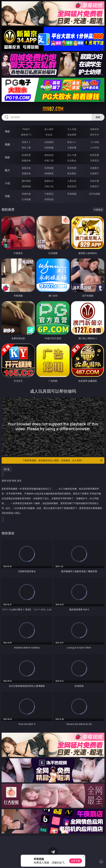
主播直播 (72, 148)
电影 (7, 157)
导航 (7, 196)
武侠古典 (95, 181)
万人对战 (72, 129)
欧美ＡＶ (72, 142)
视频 (7, 144)
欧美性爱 (95, 155)
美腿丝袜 (26, 173)
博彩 (7, 131)
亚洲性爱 (26, 155)
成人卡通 (72, 155)
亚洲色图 (49, 168)
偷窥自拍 (26, 168)
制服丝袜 (26, 160)
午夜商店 (49, 194)
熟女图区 (72, 173)
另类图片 (95, 173)
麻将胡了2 (26, 135)
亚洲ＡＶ (26, 142)
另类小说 (49, 186)
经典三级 (49, 160)
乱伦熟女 (72, 160)
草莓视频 (72, 194)
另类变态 (95, 160)
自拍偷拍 (49, 142)
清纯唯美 (49, 173)
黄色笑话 (72, 186)
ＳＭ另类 (95, 148)
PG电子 (26, 129)
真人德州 (49, 129)
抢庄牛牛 (95, 135)
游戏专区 (95, 129)
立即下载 (76, 861)
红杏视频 (26, 199)
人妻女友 (72, 181)
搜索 (98, 117)
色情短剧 (49, 199)
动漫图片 (95, 168)
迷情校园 (26, 186)
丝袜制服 (49, 148)
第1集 (7, 469)
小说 (7, 183)
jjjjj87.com (53, 109)
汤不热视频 (95, 194)
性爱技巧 (95, 186)
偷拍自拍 (49, 155)
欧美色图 (72, 168)
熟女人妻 (26, 148)
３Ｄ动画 (95, 142)
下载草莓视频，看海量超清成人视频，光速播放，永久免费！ (63, 460)
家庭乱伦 (49, 181)
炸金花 (49, 135)
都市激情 (26, 181)
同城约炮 (26, 194)
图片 (7, 170)
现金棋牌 (72, 135)
